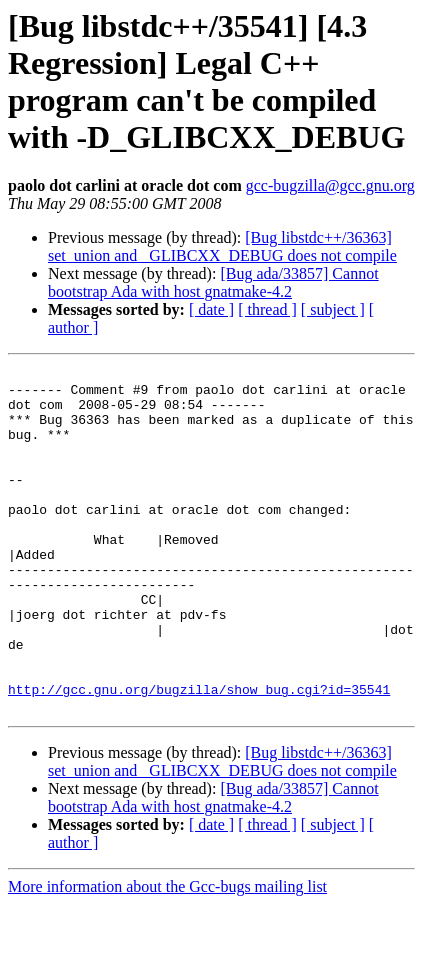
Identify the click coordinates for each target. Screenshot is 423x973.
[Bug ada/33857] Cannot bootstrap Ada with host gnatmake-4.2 (213, 282)
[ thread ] (267, 309)
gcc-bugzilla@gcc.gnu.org (330, 185)
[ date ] (211, 309)
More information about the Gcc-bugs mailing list (167, 955)
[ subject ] (333, 309)
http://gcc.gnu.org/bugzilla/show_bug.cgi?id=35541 (199, 755)
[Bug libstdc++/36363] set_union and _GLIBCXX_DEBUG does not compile (222, 246)
